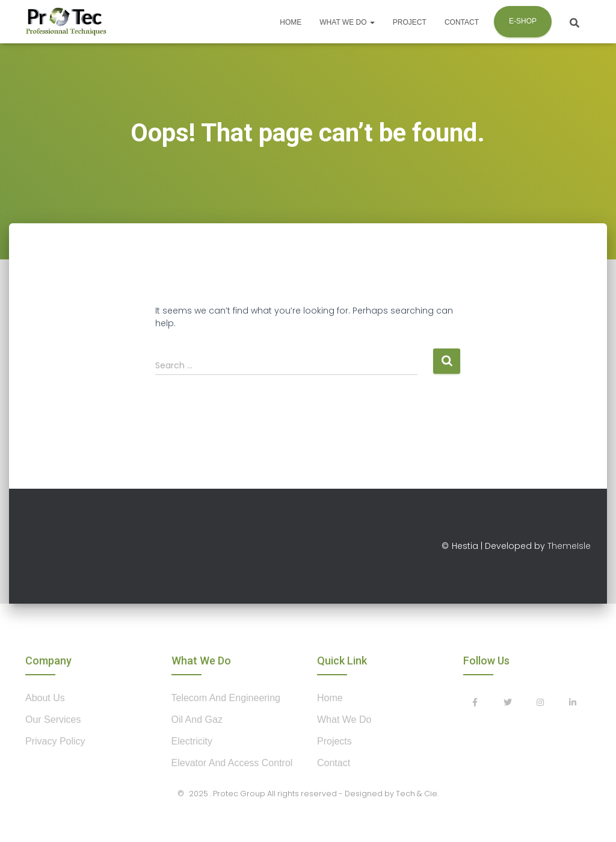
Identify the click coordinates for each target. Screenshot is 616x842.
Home (291, 22)
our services (53, 720)
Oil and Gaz (197, 720)
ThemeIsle (569, 546)
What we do (347, 22)
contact (334, 763)
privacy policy (55, 741)
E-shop (523, 21)
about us (45, 698)
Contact (462, 22)
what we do (344, 720)
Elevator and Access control (232, 763)
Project (410, 22)
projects (334, 741)
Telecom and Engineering (226, 698)
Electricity (192, 741)
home (330, 698)
